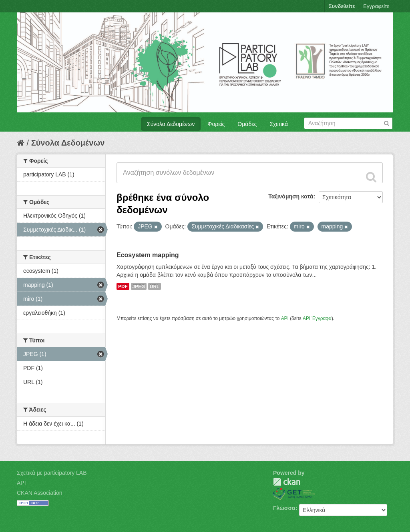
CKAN (287, 482)
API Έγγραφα (317, 318)
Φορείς (216, 124)
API (285, 318)
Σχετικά (279, 124)
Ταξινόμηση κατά (291, 196)
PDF (123, 286)
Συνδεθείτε (342, 6)
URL (155, 286)
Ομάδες (247, 124)
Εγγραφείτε (376, 6)
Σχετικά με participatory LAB (52, 473)
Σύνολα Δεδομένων (171, 124)
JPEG (139, 286)
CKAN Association (40, 493)
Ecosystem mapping (148, 255)
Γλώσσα (284, 508)
